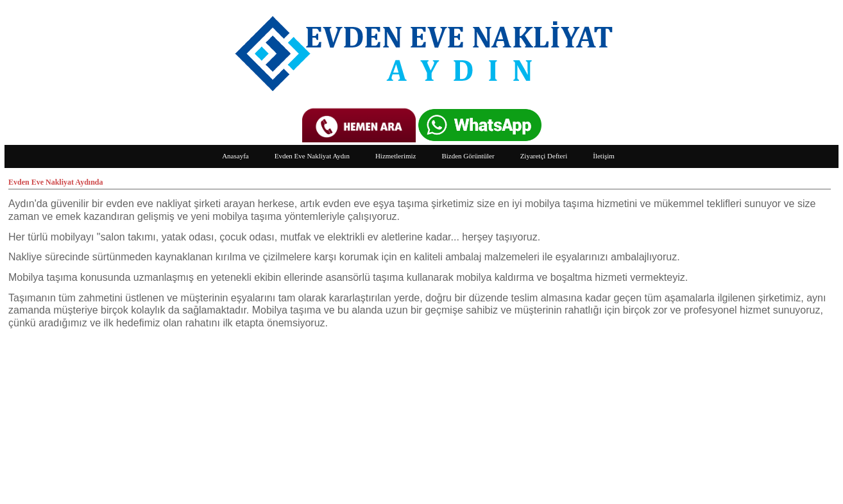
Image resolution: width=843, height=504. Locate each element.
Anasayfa (235, 156)
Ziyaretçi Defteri (544, 156)
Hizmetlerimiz (396, 156)
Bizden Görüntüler (468, 156)
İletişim (604, 156)
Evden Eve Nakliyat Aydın (312, 156)
